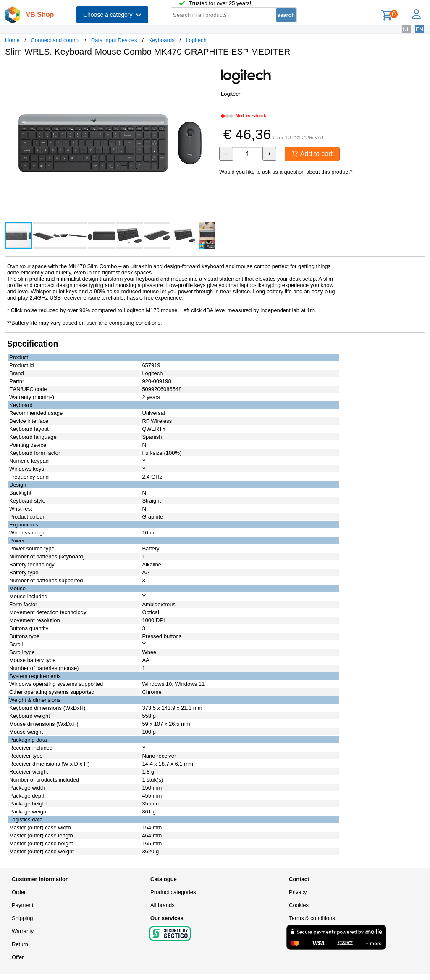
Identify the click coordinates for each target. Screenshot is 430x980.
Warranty (23, 931)
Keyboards (161, 40)
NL (406, 29)
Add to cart (312, 154)
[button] (207, 72)
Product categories (173, 892)
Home (12, 40)
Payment (22, 905)
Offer (18, 957)
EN (420, 29)
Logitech (196, 40)
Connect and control (55, 40)
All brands (163, 905)
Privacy (298, 892)
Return (20, 944)
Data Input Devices (114, 40)
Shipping (22, 918)
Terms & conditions (312, 918)
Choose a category (112, 15)
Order (19, 892)
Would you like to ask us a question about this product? (286, 172)
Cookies (299, 905)
